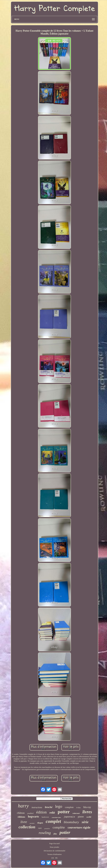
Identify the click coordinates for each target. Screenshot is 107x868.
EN (53, 858)
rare (40, 828)
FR (56, 858)
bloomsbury (71, 822)
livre (24, 822)
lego (59, 806)
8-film (78, 808)
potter (64, 812)
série (85, 822)
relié (52, 813)
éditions (21, 817)
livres (87, 812)
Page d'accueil (54, 843)
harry (23, 806)
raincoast (76, 813)
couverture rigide (79, 827)
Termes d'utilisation (54, 854)
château (21, 813)
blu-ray (87, 807)
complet (53, 821)
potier (65, 832)
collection (27, 827)
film (55, 834)
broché (49, 807)
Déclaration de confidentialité (54, 851)
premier (32, 823)
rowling (45, 833)
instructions (37, 807)
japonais (69, 817)
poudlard (30, 813)
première (47, 828)
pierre (81, 817)
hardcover (45, 817)
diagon (40, 823)
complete (69, 807)
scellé (89, 817)
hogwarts (33, 817)
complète (59, 827)
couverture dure (56, 817)
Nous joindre (54, 847)
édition (41, 812)
